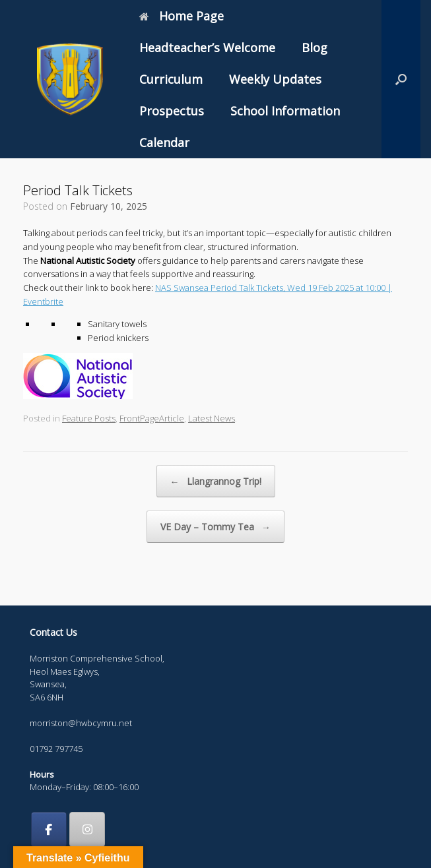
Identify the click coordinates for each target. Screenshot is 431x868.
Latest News (212, 418)
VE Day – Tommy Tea (215, 527)
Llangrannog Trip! (216, 481)
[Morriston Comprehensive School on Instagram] (87, 830)
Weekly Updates (275, 79)
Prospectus (172, 111)
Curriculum (171, 79)
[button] (401, 79)
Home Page (182, 16)
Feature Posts (89, 418)
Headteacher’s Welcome (207, 47)
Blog (315, 47)
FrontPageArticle (152, 418)
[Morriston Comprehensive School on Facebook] (49, 830)
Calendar (164, 142)
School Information (285, 111)
